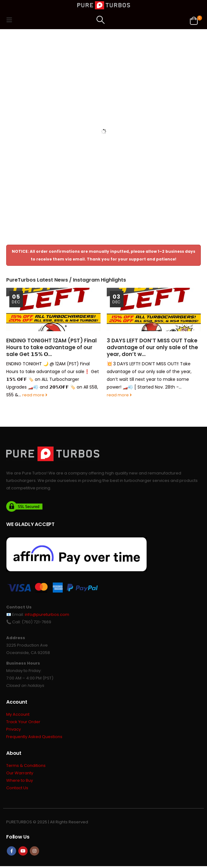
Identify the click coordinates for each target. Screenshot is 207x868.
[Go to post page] (53, 309)
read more (35, 395)
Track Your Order (23, 722)
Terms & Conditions (26, 767)
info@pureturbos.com (47, 614)
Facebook (11, 853)
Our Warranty (20, 775)
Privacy (13, 730)
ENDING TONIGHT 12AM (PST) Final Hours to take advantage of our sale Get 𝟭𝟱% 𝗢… (52, 347)
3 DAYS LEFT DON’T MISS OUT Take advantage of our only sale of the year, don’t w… (152, 347)
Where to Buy (20, 782)
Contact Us (17, 790)
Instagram (34, 853)
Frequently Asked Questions (34, 738)
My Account (18, 715)
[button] (11, 20)
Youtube (23, 853)
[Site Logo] (104, 5)
